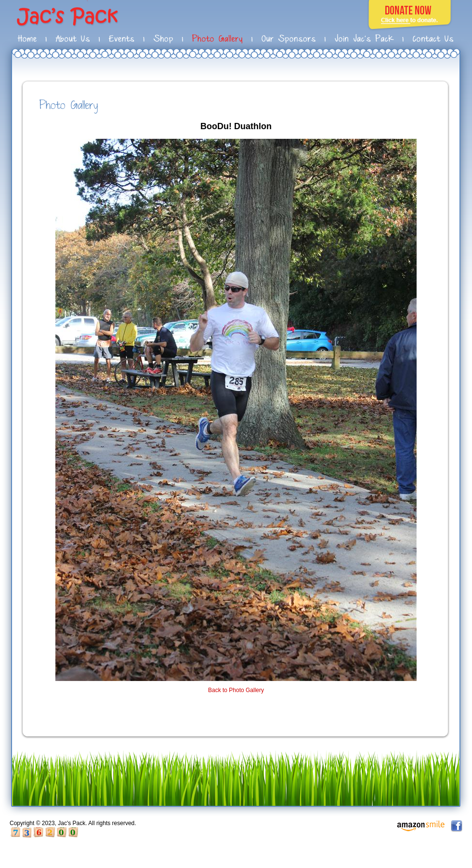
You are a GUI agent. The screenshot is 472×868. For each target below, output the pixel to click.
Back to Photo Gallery (236, 690)
